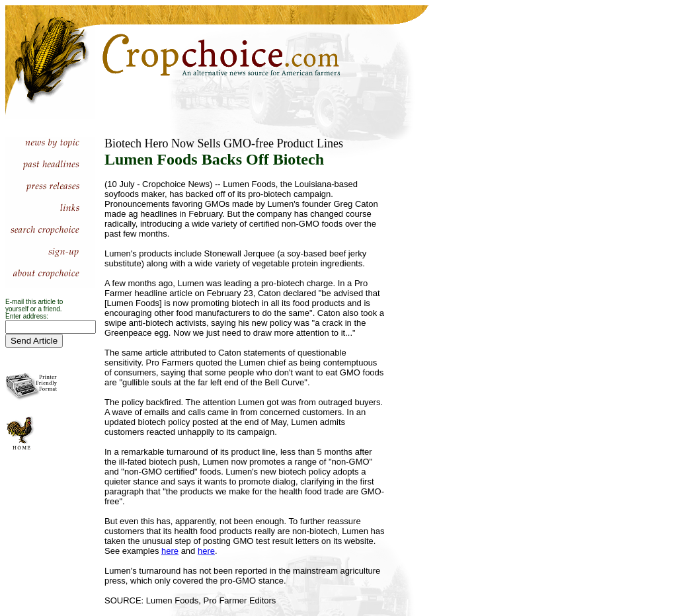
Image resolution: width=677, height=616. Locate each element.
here (170, 551)
